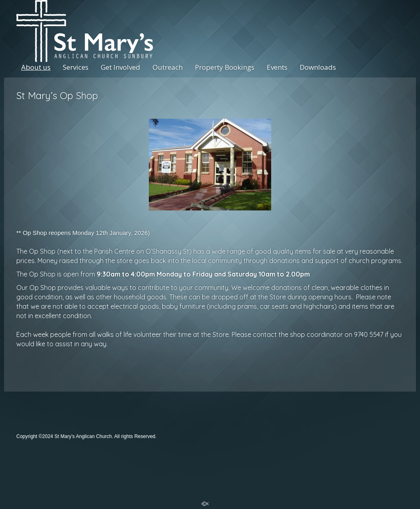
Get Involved (120, 67)
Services (76, 67)
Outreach (168, 67)
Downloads (318, 67)
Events (277, 67)
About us (36, 67)
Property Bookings (225, 67)
